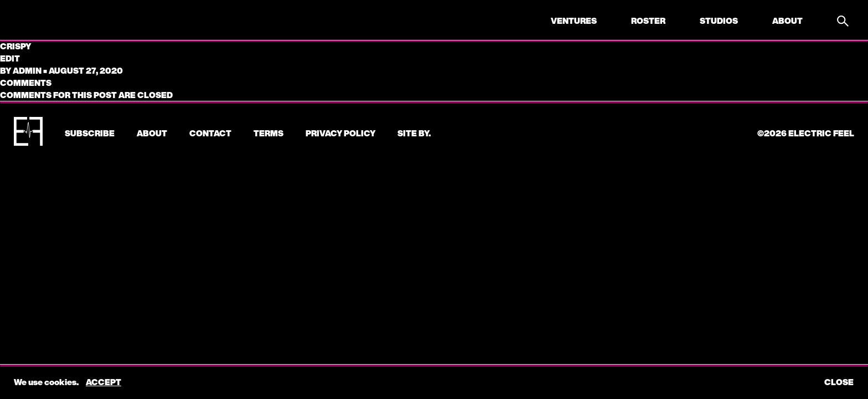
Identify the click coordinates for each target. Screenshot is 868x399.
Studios (719, 21)
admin (27, 70)
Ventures (574, 21)
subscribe (90, 133)
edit (10, 58)
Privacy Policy (340, 133)
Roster (648, 21)
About (787, 21)
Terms (268, 133)
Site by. (414, 133)
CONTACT (210, 133)
